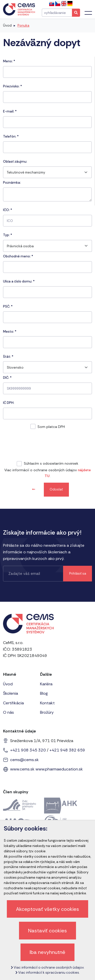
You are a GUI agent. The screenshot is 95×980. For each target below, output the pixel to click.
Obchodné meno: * (18, 256)
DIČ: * (7, 378)
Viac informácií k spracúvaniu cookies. (48, 973)
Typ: (8, 235)
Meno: (9, 61)
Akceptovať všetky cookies (48, 909)
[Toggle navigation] (88, 13)
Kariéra (46, 684)
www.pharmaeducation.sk (59, 769)
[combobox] (47, 172)
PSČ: (8, 306)
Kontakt (47, 703)
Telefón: (11, 136)
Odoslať (56, 489)
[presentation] (48, 446)
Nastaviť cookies (48, 931)
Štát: (8, 357)
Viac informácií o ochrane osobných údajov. (48, 967)
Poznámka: (12, 183)
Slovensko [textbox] (15, 367)
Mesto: (10, 332)
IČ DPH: (9, 403)
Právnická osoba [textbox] (20, 246)
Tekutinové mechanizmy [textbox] (26, 172)
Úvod (7, 25)
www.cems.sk (22, 769)
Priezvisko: (13, 86)
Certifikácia (13, 703)
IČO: (8, 210)
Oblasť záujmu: (15, 162)
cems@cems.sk (24, 760)
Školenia (11, 693)
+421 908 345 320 (28, 750)
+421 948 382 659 (67, 750)
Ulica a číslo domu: (19, 281)
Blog (44, 693)
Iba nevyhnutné (48, 952)
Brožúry (47, 712)
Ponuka (23, 25)
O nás (8, 712)
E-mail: (10, 111)
